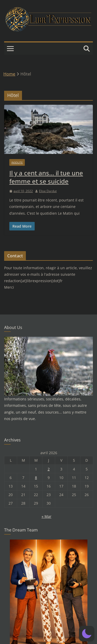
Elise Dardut (48, 191)
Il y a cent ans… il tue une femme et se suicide (46, 177)
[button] (87, 634)
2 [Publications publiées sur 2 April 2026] (49, 469)
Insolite (17, 162)
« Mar (47, 516)
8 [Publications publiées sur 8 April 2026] (36, 478)
